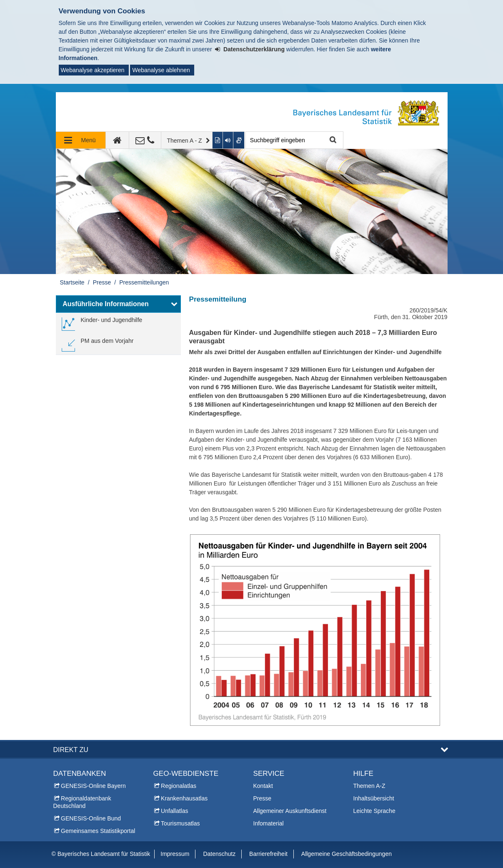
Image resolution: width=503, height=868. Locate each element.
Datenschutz (219, 854)
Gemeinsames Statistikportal (98, 831)
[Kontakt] (145, 140)
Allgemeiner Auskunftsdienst (290, 811)
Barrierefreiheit (268, 854)
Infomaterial (269, 823)
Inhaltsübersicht (374, 798)
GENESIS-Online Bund (91, 818)
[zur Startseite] (118, 140)
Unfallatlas (174, 811)
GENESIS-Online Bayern (93, 786)
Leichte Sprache (374, 811)
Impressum (175, 854)
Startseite (72, 282)
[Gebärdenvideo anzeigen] (239, 140)
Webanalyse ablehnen (161, 70)
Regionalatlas (179, 786)
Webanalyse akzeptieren (93, 70)
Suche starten (332, 140)
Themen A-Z (369, 786)
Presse (102, 282)
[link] (102, 323)
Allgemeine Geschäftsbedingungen (347, 854)
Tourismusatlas (180, 823)
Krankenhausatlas (184, 798)
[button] (118, 304)
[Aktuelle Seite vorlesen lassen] (228, 140)
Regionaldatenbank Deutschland (82, 802)
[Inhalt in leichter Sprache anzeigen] (218, 140)
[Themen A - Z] (187, 140)
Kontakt (263, 786)
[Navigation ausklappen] (81, 140)
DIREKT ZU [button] (71, 750)
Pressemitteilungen (144, 282)
